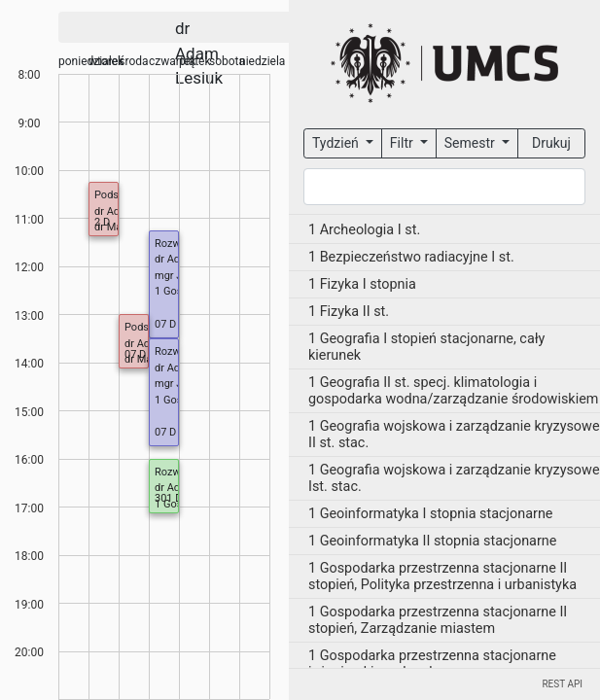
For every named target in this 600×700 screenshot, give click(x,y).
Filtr (403, 143)
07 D (165, 324)
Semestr (471, 143)
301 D (169, 498)
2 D (102, 222)
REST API (562, 684)
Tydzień (337, 143)
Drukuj (551, 143)
